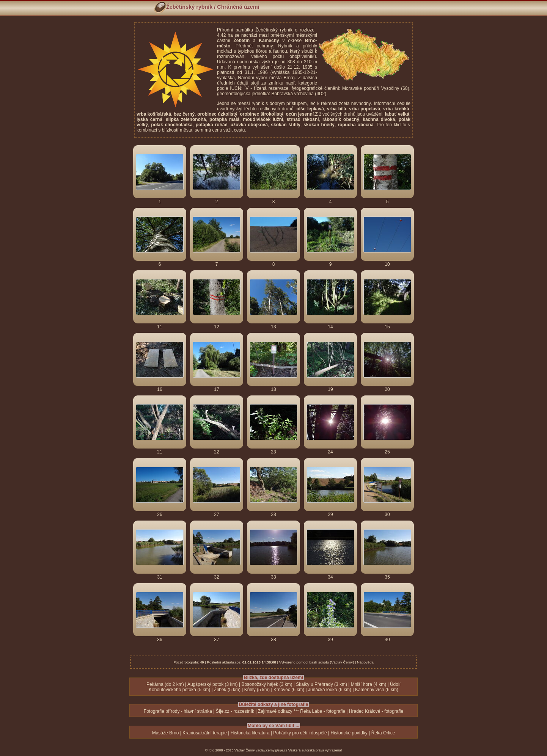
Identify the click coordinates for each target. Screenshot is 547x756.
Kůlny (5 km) (257, 690)
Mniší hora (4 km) (369, 684)
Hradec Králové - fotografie (376, 711)
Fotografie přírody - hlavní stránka (178, 711)
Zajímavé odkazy (275, 711)
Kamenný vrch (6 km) (377, 690)
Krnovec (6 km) (289, 690)
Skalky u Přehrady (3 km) (321, 684)
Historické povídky (349, 733)
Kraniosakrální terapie (205, 733)
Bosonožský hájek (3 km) (267, 684)
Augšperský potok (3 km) (213, 684)
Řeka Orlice (383, 733)
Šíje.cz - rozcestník (235, 711)
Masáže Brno (166, 733)
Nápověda (365, 662)
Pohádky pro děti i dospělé (300, 733)
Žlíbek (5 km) (227, 690)
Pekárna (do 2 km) (165, 684)
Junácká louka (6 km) (330, 690)
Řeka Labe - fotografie (323, 711)
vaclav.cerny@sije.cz (272, 750)
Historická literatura (250, 733)
